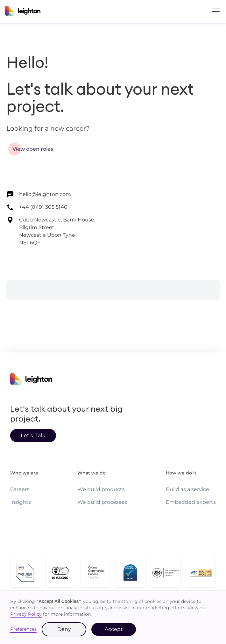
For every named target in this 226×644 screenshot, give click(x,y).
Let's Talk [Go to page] (33, 435)
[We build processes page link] (102, 502)
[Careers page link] (20, 489)
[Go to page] (33, 149)
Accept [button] (114, 629)
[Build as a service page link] (187, 489)
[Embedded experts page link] (191, 502)
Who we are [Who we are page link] (24, 473)
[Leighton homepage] (23, 11)
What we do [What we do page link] (92, 473)
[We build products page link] (101, 489)
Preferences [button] (23, 629)
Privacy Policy (26, 614)
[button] (215, 11)
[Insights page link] (21, 502)
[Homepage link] (113, 380)
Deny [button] (64, 629)
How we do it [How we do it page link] (181, 473)
